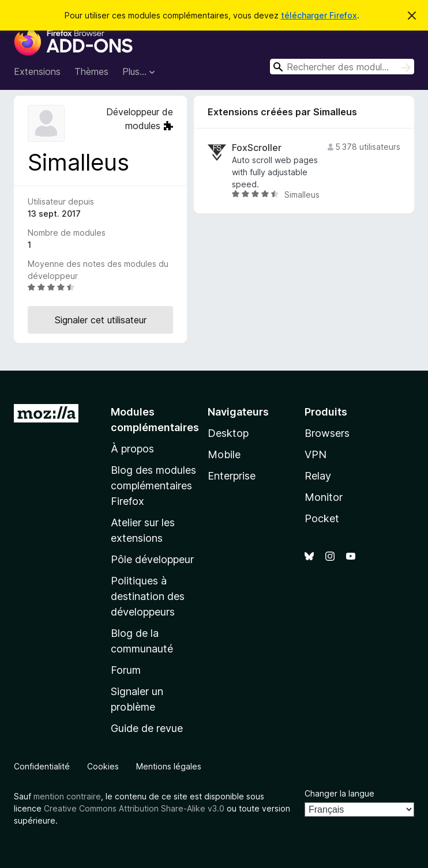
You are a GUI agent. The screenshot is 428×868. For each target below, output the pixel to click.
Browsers (327, 433)
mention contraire (67, 796)
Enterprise (232, 476)
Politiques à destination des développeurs (148, 596)
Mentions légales (169, 766)
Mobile (224, 454)
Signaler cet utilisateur (101, 320)
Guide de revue (147, 728)
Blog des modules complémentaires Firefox (153, 486)
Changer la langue (339, 793)
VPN (316, 454)
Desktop (228, 433)
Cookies (103, 766)
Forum (126, 670)
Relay (318, 476)
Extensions (37, 71)
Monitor (324, 497)
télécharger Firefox (319, 15)
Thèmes (91, 71)
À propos (132, 449)
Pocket (322, 518)
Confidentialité (42, 766)
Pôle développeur (152, 559)
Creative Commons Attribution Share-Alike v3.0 (134, 808)
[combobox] (342, 67)
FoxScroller (257, 148)
